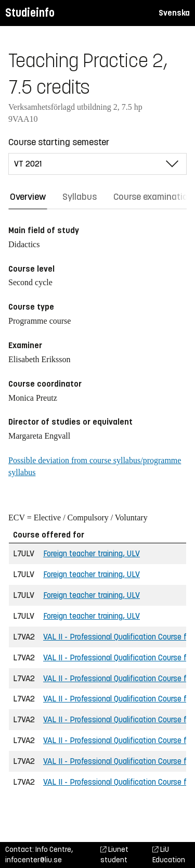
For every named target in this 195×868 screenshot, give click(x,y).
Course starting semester (59, 142)
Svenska (174, 13)
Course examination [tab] (153, 197)
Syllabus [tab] (80, 197)
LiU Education (169, 855)
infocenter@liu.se (34, 860)
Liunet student (114, 855)
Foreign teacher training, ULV (92, 553)
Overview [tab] (28, 197)
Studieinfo (30, 13)
